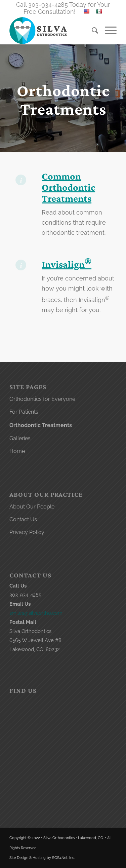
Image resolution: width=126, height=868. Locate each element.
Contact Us (23, 519)
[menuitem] (92, 31)
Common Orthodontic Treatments (68, 187)
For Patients (24, 412)
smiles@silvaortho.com (36, 613)
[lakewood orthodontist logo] (52, 31)
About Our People (32, 507)
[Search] (92, 31)
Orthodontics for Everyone (42, 399)
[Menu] (107, 31)
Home (17, 451)
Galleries (20, 438)
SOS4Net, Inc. (64, 858)
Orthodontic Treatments (41, 425)
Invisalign (67, 264)
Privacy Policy (27, 532)
